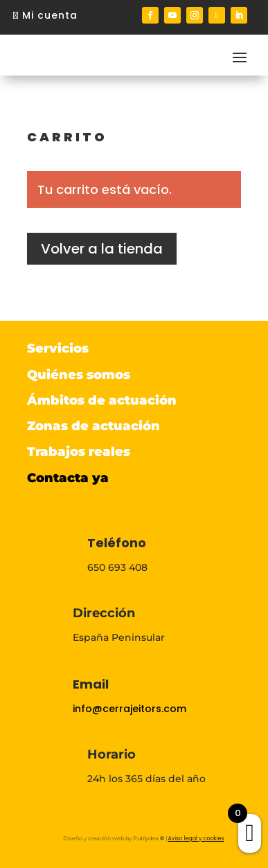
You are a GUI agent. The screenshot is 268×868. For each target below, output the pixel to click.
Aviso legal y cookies (196, 839)
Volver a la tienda (102, 249)
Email (91, 684)
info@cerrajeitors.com (129, 709)
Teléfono (117, 543)
